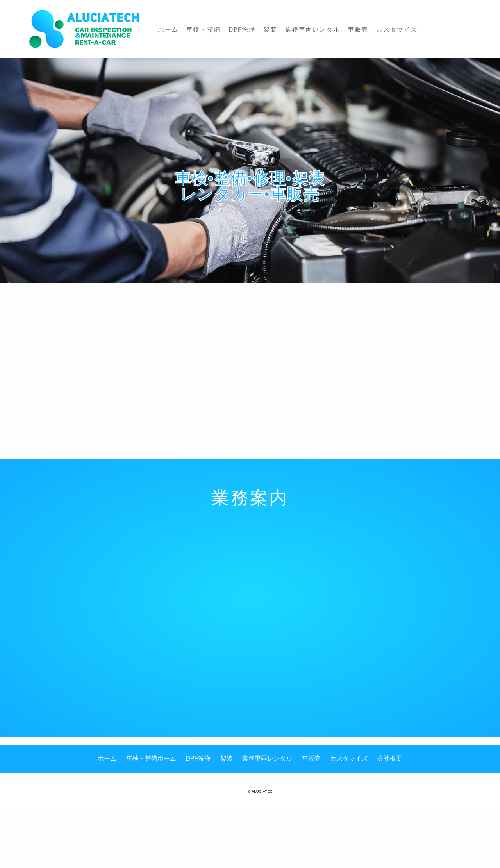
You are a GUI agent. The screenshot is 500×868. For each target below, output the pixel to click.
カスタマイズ (363, 29)
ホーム (165, 29)
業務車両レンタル (289, 29)
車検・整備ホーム (151, 758)
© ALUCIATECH (262, 791)
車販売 (329, 29)
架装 (252, 29)
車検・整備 (196, 29)
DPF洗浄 (229, 29)
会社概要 (390, 758)
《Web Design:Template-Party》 (250, 800)
